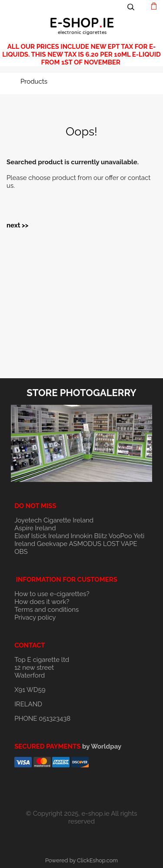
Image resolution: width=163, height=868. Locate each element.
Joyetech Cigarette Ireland (54, 520)
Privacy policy (35, 617)
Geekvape (52, 544)
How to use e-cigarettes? (52, 594)
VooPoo (120, 536)
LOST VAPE (120, 544)
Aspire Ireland (35, 528)
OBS (21, 552)
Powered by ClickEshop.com (81, 860)
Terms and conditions (47, 610)
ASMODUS (85, 544)
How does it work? (42, 602)
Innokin (82, 536)
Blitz (101, 536)
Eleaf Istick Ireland (42, 536)
